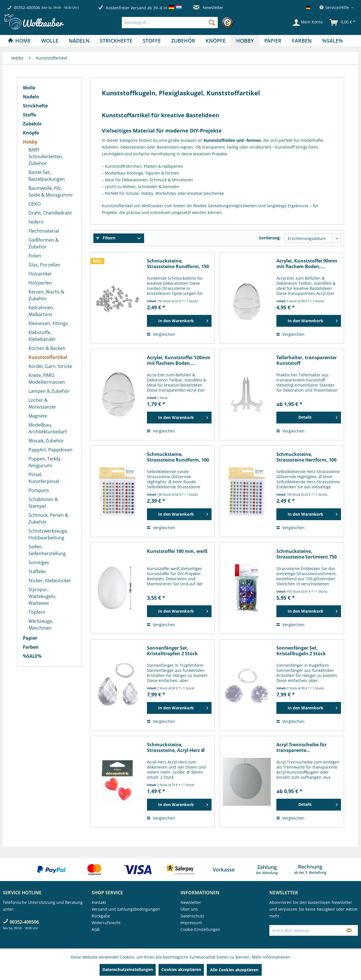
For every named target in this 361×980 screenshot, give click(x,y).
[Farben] (302, 41)
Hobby (30, 142)
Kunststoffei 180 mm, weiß (177, 551)
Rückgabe (101, 916)
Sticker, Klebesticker (50, 581)
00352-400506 (27, 7)
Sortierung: (270, 238)
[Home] (19, 41)
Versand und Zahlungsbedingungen (126, 909)
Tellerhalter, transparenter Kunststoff (307, 360)
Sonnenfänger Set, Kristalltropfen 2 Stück (172, 651)
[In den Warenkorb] (179, 321)
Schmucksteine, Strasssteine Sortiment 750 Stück (307, 554)
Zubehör (32, 124)
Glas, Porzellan (44, 265)
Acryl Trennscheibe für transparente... (301, 747)
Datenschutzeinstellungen (128, 969)
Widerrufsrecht (106, 923)
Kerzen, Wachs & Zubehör (46, 295)
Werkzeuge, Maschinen (41, 624)
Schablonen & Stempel (43, 503)
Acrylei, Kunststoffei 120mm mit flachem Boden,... (179, 360)
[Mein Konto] (308, 23)
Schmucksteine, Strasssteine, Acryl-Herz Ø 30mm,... (176, 747)
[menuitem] (179, 23)
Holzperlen (40, 283)
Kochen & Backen (47, 348)
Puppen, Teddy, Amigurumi (45, 462)
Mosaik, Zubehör (46, 441)
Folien (35, 256)
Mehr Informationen (271, 957)
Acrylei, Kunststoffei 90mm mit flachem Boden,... (307, 264)
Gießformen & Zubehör (44, 243)
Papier (30, 638)
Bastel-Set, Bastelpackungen (47, 176)
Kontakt (99, 902)
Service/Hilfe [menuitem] (335, 7)
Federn (36, 222)
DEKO (35, 204)
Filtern (106, 238)
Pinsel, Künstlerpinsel (44, 478)
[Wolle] (50, 41)
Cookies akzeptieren (181, 969)
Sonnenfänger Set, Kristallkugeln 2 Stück (301, 651)
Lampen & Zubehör (49, 391)
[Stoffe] (152, 41)
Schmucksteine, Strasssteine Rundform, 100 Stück (178, 457)
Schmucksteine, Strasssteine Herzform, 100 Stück (306, 457)
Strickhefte (35, 106)
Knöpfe (31, 133)
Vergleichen (161, 334)
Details (318, 416)
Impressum (191, 923)
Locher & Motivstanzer (42, 403)
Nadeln (31, 97)
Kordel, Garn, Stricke (50, 366)
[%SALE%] (333, 41)
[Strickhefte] (116, 41)
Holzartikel (40, 274)
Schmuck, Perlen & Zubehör (48, 518)
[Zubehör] (183, 41)
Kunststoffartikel (48, 357)
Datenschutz (192, 916)
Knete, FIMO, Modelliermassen (47, 379)
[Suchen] (212, 23)
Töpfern (37, 612)
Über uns (189, 909)
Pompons (39, 490)
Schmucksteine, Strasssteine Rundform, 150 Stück (178, 264)
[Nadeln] (79, 41)
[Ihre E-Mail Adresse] (305, 930)
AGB (96, 929)
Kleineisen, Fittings (48, 323)
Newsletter (208, 7)
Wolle (29, 88)
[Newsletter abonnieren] (349, 930)
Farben (31, 647)
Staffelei (37, 571)
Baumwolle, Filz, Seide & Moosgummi (50, 191)
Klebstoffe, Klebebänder (42, 336)
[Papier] (273, 41)
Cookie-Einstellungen (200, 929)
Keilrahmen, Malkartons (41, 311)
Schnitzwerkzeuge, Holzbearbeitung (48, 534)
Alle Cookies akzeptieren (234, 970)
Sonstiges (39, 562)
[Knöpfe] (216, 41)
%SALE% (32, 656)
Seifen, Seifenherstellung (47, 550)
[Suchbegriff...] (170, 23)
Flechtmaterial (44, 231)
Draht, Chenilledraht (50, 213)
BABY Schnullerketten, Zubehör (46, 156)
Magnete (38, 416)
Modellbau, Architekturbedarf (48, 428)
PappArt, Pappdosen (50, 450)
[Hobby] (245, 41)
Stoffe (29, 115)
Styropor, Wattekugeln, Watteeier (42, 596)
